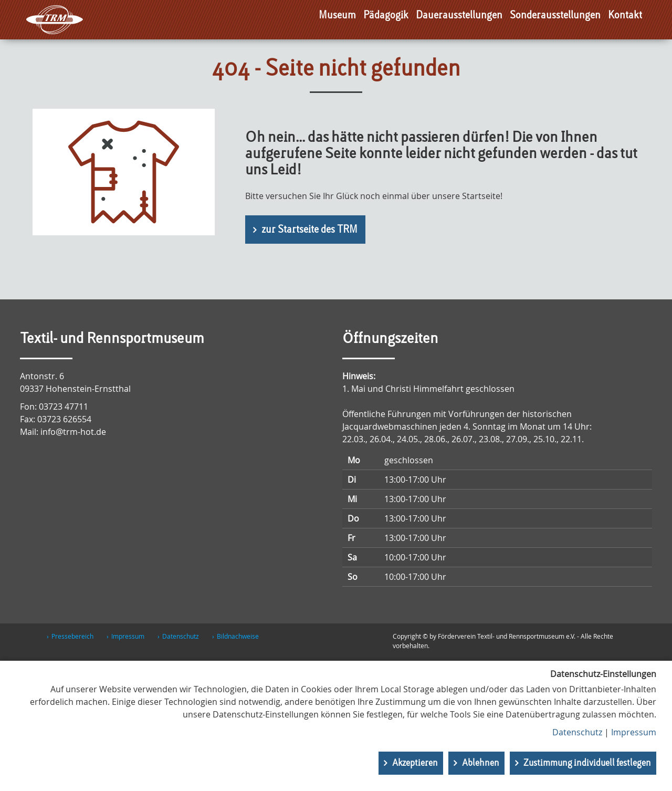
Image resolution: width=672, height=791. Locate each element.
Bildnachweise (238, 636)
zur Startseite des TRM (309, 230)
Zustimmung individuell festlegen (587, 763)
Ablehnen (481, 763)
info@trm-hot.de (73, 432)
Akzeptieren (415, 763)
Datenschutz (181, 636)
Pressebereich (72, 636)
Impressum (128, 636)
